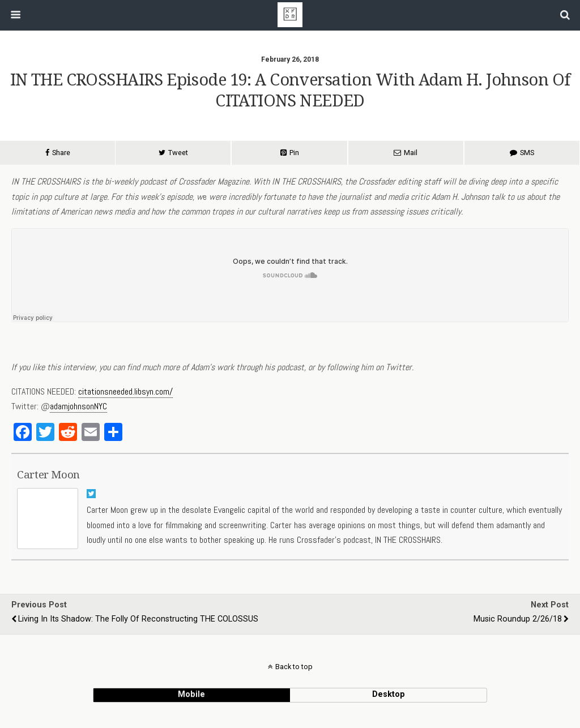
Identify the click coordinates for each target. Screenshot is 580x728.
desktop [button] (389, 694)
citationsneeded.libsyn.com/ (125, 391)
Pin (294, 153)
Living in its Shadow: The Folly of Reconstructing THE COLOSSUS (138, 619)
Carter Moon (48, 475)
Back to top (294, 667)
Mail (411, 153)
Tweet (178, 153)
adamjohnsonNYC (78, 406)
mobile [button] (191, 694)
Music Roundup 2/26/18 (518, 619)
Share (61, 153)
